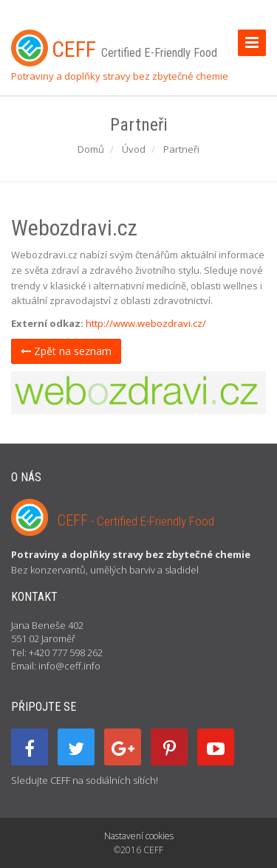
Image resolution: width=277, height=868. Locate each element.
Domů (91, 149)
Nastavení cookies (139, 836)
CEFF (136, 520)
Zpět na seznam (66, 351)
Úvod (134, 149)
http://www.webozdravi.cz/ (146, 323)
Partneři (181, 149)
